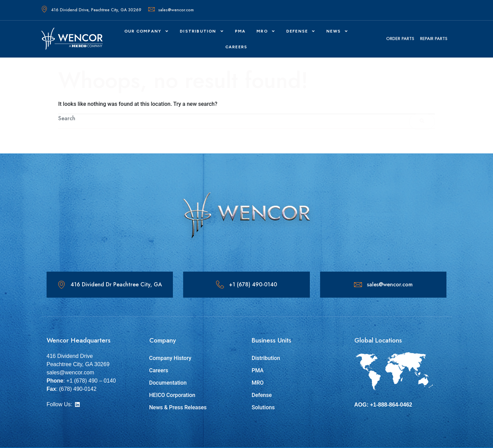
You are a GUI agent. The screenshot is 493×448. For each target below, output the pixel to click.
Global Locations (378, 340)
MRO (266, 31)
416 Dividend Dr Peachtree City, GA (117, 284)
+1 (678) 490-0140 (253, 284)
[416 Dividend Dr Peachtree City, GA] (61, 285)
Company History (170, 358)
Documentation (168, 383)
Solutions (263, 407)
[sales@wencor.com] (358, 285)
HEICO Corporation (172, 395)
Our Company (147, 31)
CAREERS (236, 47)
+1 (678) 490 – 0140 (91, 381)
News (337, 31)
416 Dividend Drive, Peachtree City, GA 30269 (91, 10)
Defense (262, 395)
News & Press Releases (178, 407)
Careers (159, 370)
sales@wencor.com (171, 10)
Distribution (202, 31)
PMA (240, 31)
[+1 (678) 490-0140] (220, 285)
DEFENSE (301, 31)
